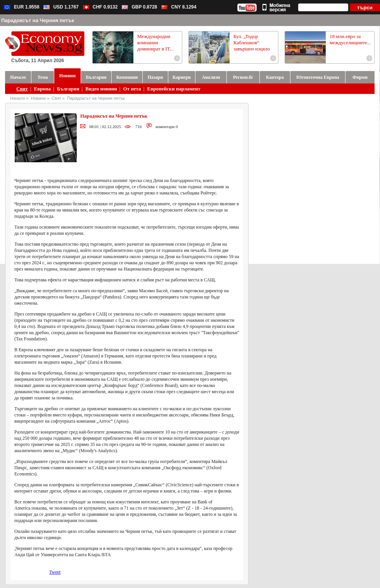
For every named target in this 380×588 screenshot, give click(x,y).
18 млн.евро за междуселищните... (350, 39)
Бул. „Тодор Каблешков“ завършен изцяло (252, 42)
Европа (42, 89)
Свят (22, 89)
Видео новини (101, 89)
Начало (17, 98)
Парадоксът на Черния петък (96, 98)
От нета (132, 89)
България (68, 89)
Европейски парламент (174, 89)
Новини (38, 98)
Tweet (55, 572)
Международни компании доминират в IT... (155, 42)
